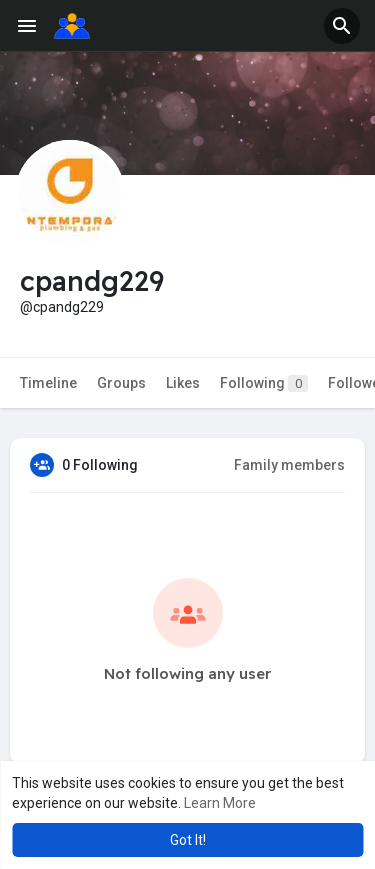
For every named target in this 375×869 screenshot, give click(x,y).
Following (264, 383)
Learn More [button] (220, 803)
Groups (121, 383)
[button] (342, 26)
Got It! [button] (188, 840)
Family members (289, 465)
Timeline (48, 383)
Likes (183, 383)
